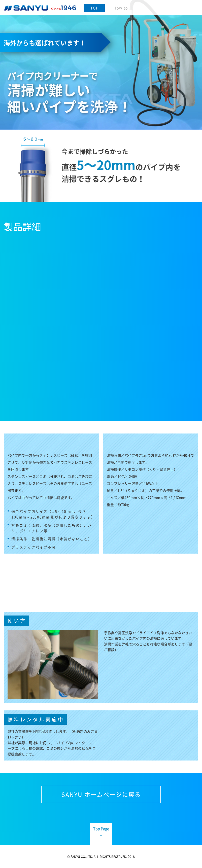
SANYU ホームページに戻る (101, 794)
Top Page (101, 829)
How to (121, 8)
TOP (95, 8)
